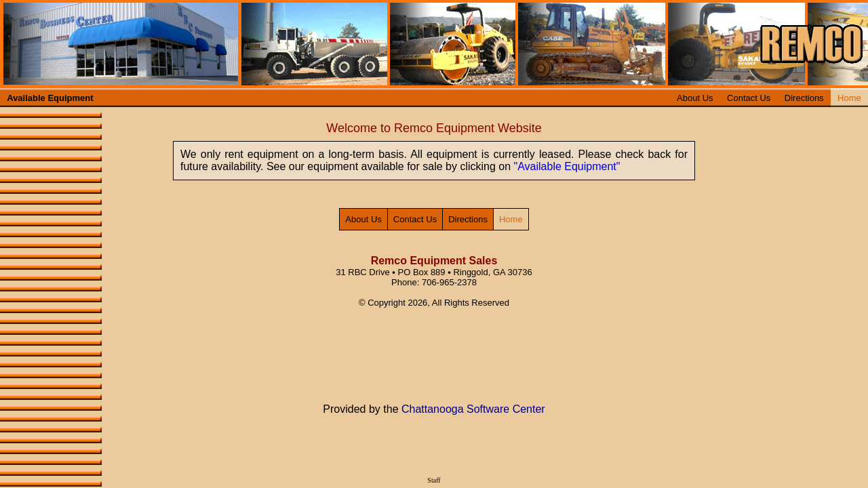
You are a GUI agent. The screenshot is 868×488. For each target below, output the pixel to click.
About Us (695, 98)
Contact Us (749, 98)
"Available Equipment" (567, 166)
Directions (804, 98)
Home (849, 98)
